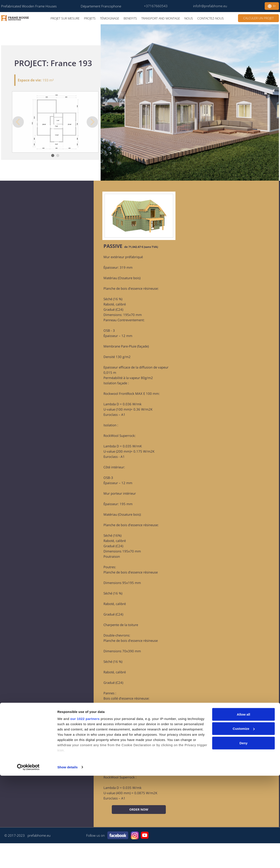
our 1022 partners (85, 811)
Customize (244, 821)
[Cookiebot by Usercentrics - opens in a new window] (28, 859)
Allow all (244, 807)
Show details (67, 859)
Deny (244, 835)
